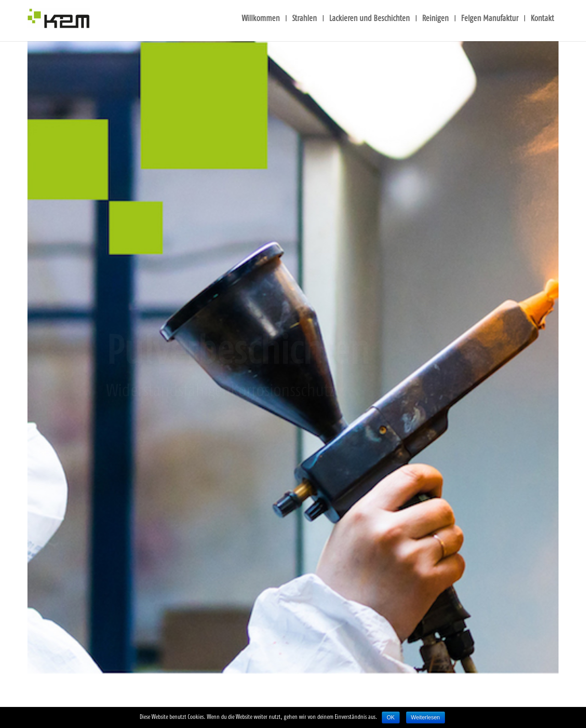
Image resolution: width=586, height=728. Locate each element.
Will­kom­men (261, 19)
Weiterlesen (426, 717)
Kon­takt (542, 19)
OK (391, 717)
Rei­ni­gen (435, 19)
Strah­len (304, 19)
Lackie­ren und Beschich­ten (369, 19)
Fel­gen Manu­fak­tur (490, 19)
